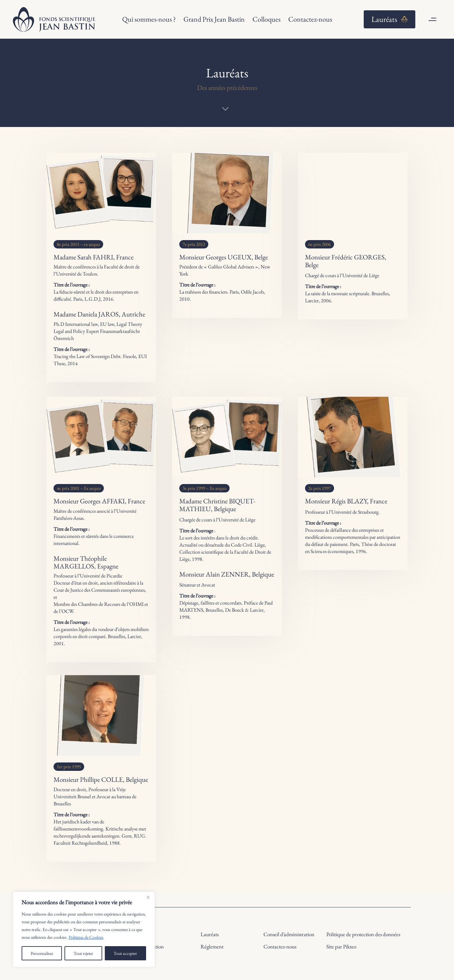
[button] (432, 19)
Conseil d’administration (289, 934)
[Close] (148, 897)
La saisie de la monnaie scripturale (337, 293)
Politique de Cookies (86, 937)
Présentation (151, 946)
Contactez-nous (310, 19)
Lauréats (210, 934)
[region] (84, 929)
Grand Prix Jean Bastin (214, 19)
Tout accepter (125, 953)
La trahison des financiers (203, 292)
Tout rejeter (83, 953)
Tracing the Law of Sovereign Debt (87, 356)
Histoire (146, 934)
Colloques (266, 19)
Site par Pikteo (341, 946)
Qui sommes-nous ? (149, 19)
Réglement (212, 946)
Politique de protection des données (363, 934)
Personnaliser (42, 953)
